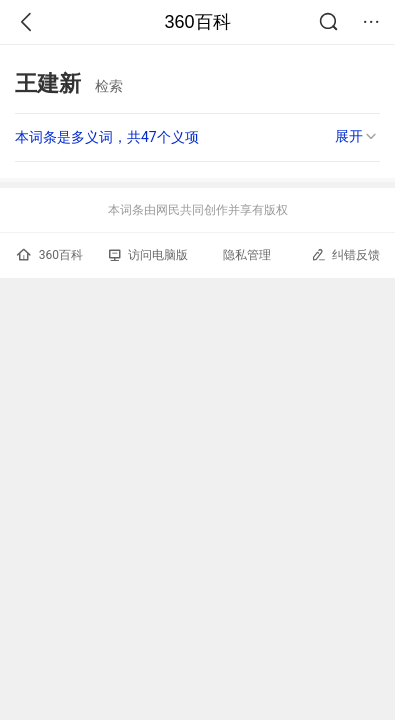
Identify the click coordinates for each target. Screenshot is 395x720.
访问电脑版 (148, 255)
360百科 (197, 22)
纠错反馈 (345, 254)
